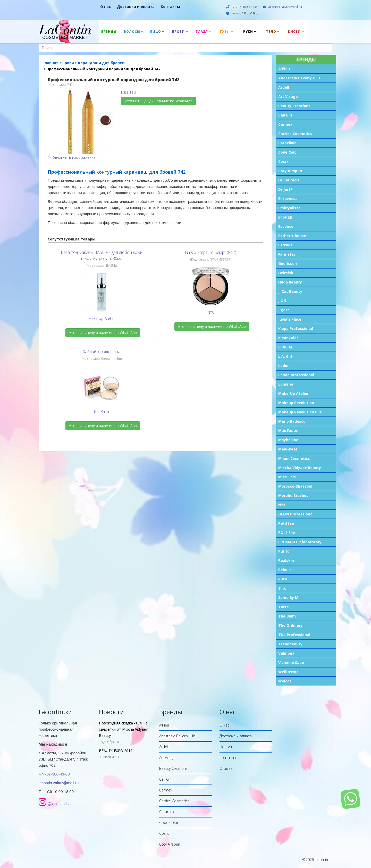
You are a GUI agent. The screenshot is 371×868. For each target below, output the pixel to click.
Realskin (286, 560)
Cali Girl (285, 115)
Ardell (284, 87)
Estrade (285, 245)
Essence (286, 226)
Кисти (294, 32)
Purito (284, 551)
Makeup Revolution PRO (300, 412)
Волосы (132, 32)
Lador (284, 366)
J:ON (282, 301)
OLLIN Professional (296, 514)
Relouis (285, 570)
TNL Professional (294, 635)
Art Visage (288, 97)
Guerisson (288, 264)
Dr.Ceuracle (289, 180)
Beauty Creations (294, 106)
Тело (271, 32)
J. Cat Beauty (290, 291)
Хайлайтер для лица (102, 352)
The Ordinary (290, 625)
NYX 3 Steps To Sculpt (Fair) (211, 252)
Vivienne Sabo (291, 662)
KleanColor (288, 338)
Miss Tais (287, 477)
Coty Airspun (290, 171)
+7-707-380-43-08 (244, 7)
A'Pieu (284, 69)
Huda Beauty (290, 282)
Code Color (288, 152)
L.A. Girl (285, 356)
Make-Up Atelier (293, 393)
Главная (50, 63)
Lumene (286, 384)
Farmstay (287, 254)
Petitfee (286, 523)
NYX (282, 505)
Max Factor (289, 431)
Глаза (202, 32)
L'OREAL (286, 347)
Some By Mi (289, 598)
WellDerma (288, 672)
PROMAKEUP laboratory (300, 542)
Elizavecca (288, 199)
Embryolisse (289, 208)
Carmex (285, 124)
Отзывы (226, 768)
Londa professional (296, 375)
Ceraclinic (287, 143)
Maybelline (288, 440)
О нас (106, 7)
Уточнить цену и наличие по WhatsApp (158, 101)
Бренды (109, 32)
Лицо (155, 32)
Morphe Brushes (293, 495)
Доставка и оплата (136, 7)
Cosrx (283, 161)
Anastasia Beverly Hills (299, 78)
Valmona (286, 653)
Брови (178, 32)
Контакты (170, 7)
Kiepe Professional (296, 328)
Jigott (284, 310)
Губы (225, 32)
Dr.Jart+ (285, 189)
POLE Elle (287, 533)
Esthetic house (292, 236)
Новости (227, 747)
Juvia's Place (290, 319)
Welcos (285, 681)
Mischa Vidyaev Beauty (300, 468)
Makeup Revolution (296, 403)
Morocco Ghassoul (295, 486)
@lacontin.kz (58, 804)
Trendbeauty (290, 644)
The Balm (287, 616)
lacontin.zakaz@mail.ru (285, 7)
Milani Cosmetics (294, 458)
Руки (248, 32)
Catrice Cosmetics (295, 134)
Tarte (284, 607)
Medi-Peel (288, 449)
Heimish (286, 273)
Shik (282, 588)
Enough (285, 217)
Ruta (283, 579)
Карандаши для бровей (101, 63)
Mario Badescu (292, 421)
